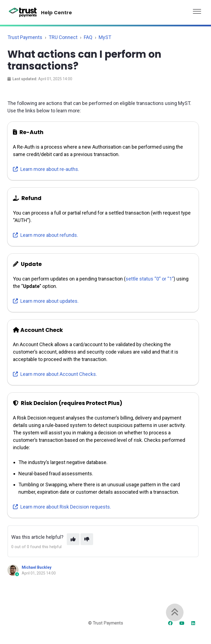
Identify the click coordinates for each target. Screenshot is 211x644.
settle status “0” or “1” (150, 279)
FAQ (88, 37)
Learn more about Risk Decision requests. (62, 507)
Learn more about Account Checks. (55, 374)
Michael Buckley (37, 567)
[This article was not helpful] (87, 539)
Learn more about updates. (46, 301)
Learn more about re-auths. (46, 169)
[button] (197, 10)
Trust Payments (25, 37)
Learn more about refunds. (45, 235)
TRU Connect (63, 37)
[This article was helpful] (73, 539)
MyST (105, 37)
